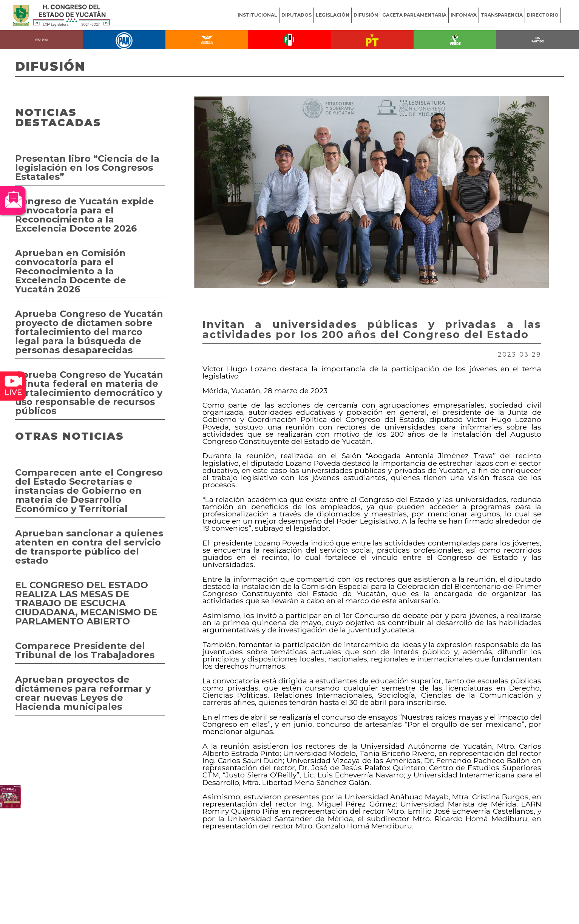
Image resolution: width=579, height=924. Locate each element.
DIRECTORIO (543, 15)
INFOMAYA (464, 15)
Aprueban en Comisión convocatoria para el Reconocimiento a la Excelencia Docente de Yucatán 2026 (71, 271)
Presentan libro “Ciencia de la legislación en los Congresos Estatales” (87, 168)
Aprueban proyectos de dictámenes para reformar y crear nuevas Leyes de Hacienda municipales (83, 693)
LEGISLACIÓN (333, 15)
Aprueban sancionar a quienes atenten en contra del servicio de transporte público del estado (89, 547)
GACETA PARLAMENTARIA (414, 15)
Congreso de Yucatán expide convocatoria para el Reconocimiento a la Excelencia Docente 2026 (85, 215)
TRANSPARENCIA (502, 15)
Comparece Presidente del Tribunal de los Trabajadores (85, 650)
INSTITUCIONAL (257, 15)
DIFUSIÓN (366, 15)
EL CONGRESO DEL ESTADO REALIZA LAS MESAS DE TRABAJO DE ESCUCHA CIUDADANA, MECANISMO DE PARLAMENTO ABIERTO (86, 603)
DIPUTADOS (296, 15)
